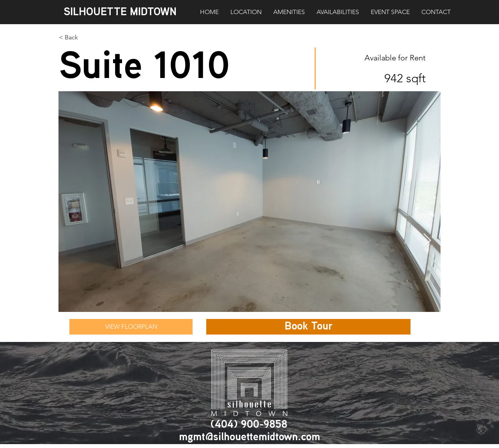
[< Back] (98, 37)
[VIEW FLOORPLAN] (131, 327)
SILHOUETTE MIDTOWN (120, 12)
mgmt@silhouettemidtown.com (249, 437)
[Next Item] (427, 241)
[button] (308, 327)
